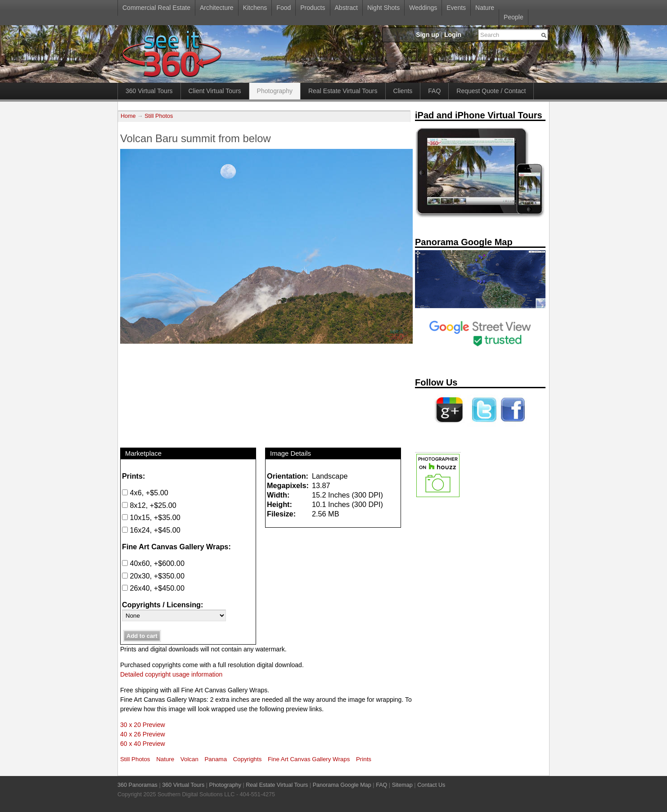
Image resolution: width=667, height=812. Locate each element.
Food (284, 8)
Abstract (346, 8)
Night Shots (383, 8)
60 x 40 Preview (143, 744)
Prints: (133, 476)
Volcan (189, 759)
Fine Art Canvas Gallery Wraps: (176, 547)
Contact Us (431, 785)
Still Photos (159, 116)
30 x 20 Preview (143, 725)
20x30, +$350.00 (153, 576)
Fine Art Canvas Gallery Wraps (309, 759)
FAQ (434, 91)
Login (453, 35)
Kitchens (255, 8)
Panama (216, 759)
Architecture (217, 8)
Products (313, 8)
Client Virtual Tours (215, 91)
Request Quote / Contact (491, 91)
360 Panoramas (137, 785)
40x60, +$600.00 (153, 563)
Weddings (423, 8)
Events (456, 8)
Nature (485, 8)
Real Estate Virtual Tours (343, 91)
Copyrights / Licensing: (162, 605)
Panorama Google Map (342, 785)
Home (128, 116)
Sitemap (402, 785)
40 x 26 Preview (143, 734)
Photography (275, 91)
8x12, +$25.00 (149, 505)
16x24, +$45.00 (151, 530)
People (514, 17)
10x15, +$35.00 (151, 517)
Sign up (427, 35)
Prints (364, 759)
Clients (403, 91)
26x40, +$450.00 (153, 588)
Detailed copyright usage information (171, 674)
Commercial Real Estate (156, 8)
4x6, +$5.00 (145, 493)
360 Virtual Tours (149, 91)
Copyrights (248, 759)
